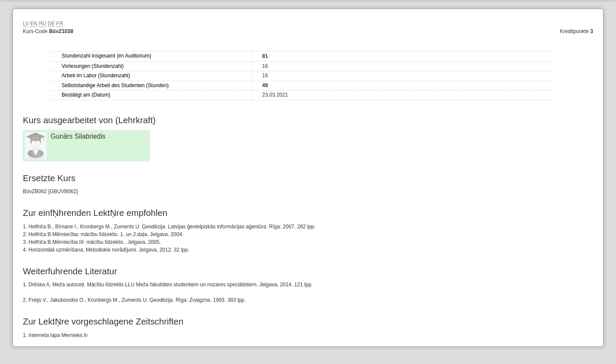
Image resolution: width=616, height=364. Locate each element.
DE (51, 24)
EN (34, 24)
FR (60, 24)
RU (42, 24)
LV (26, 24)
